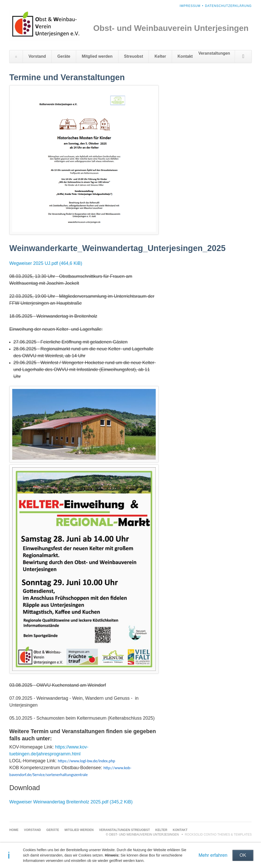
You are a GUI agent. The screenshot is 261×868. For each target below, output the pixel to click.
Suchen (243, 56)
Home (16, 56)
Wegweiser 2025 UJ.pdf (46, 263)
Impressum (190, 6)
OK (243, 855)
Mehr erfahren (213, 855)
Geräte (64, 56)
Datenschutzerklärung (228, 6)
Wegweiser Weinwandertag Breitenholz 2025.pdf (71, 802)
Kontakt (185, 56)
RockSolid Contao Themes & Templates (218, 835)
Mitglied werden (97, 56)
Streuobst (134, 56)
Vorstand (37, 56)
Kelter (160, 56)
